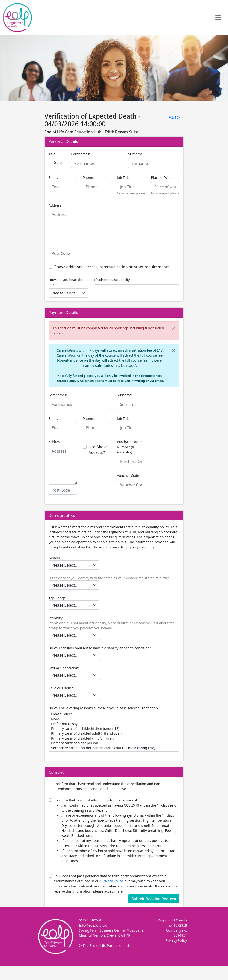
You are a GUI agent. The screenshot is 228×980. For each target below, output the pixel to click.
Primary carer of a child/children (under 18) (114, 729)
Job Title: (124, 177)
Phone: (88, 177)
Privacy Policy (112, 881)
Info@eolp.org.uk (93, 925)
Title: (52, 154)
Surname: (136, 154)
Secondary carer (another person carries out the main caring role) (114, 748)
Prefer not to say (114, 724)
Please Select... (114, 714)
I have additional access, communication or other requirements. (112, 267)
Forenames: (81, 154)
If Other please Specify (112, 280)
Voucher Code (128, 476)
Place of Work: (162, 177)
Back (175, 117)
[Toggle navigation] (218, 18)
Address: (55, 205)
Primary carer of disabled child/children (114, 738)
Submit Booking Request (154, 899)
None (114, 719)
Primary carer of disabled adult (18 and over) (114, 733)
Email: (53, 177)
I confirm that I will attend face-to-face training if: (117, 831)
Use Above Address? (98, 450)
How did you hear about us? (68, 282)
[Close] (174, 328)
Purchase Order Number (129, 447)
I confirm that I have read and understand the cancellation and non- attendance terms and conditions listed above (107, 786)
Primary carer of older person (114, 743)
